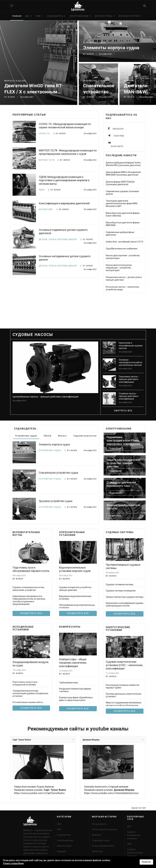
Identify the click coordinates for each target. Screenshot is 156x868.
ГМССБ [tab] (48, 436)
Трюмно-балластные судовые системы (125, 597)
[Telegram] (116, 136)
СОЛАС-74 (45, 134)
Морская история (129, 16)
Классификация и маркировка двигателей (64, 203)
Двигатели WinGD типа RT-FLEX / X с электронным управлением (34, 92)
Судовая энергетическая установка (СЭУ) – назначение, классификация (124, 665)
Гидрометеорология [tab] (85, 436)
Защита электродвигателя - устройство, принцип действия (124, 463)
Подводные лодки (101, 840)
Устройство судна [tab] (26, 436)
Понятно (146, 862)
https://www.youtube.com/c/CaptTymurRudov (39, 793)
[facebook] (116, 129)
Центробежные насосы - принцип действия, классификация (45, 397)
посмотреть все (78, 613)
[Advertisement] (78, 316)
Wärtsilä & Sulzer (15, 81)
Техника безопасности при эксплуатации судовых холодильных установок (30, 693)
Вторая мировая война (103, 846)
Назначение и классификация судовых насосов (131, 345)
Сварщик (61, 851)
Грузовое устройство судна (56, 501)
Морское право (104, 16)
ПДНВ (42, 190)
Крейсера (97, 835)
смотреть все (123, 411)
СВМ (38, 16)
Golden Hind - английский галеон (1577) (124, 242)
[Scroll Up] (139, 808)
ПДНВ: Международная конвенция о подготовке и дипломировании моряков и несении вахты (64, 180)
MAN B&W (129, 81)
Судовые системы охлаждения (121, 591)
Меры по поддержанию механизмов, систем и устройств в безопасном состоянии (124, 705)
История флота (99, 824)
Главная (17, 16)
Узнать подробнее (13, 863)
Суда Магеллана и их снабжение (122, 249)
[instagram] (116, 144)
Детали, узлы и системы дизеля (58, 239)
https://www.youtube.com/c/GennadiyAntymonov (111, 793)
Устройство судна (94, 43)
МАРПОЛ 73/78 (47, 160)
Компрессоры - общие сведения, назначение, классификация (73, 663)
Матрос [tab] (62, 436)
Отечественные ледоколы (105, 829)
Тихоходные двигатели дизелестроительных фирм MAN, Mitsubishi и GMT (122, 203)
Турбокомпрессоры (69, 683)
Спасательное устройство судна (99, 92)
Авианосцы (97, 851)
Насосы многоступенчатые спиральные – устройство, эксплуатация (119, 268)
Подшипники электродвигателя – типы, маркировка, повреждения (123, 441)
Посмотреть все (31, 613)
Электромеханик (79, 16)
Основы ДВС (46, 209)
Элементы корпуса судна (111, 48)
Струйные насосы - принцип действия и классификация (129, 396)
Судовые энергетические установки (135, 853)
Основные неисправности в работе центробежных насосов (131, 362)
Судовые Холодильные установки (134, 835)
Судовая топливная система (120, 585)
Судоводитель (55, 16)
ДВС (27, 16)
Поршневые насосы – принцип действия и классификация (129, 379)
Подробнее (115, 448)
